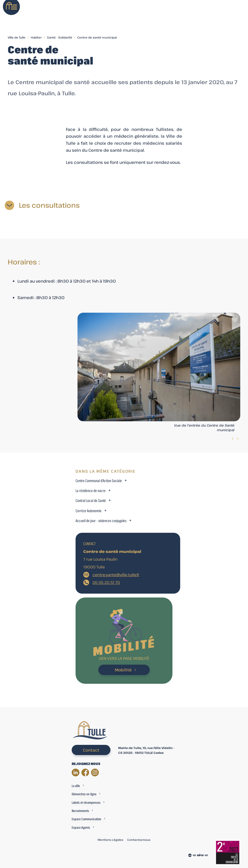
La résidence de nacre (91, 491)
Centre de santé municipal (97, 37)
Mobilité (123, 670)
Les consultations (49, 205)
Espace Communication (86, 819)
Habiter (36, 37)
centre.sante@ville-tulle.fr (116, 575)
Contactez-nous (139, 840)
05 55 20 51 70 (106, 582)
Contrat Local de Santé (91, 501)
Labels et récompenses (86, 802)
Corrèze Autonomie (89, 511)
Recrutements (80, 811)
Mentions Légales (110, 840)
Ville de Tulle (17, 37)
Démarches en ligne (84, 794)
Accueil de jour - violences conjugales (101, 521)
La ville (76, 786)
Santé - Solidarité (60, 37)
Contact (91, 750)
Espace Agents (81, 827)
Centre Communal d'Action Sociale (99, 481)
